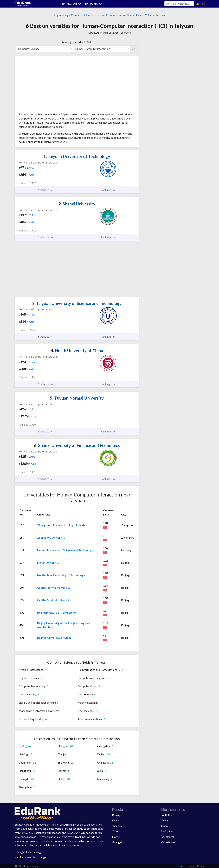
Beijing (116, 815)
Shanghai (117, 826)
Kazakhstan (168, 842)
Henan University (48, 562)
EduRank (126, 32)
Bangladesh (168, 837)
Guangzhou (119, 842)
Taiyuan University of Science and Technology (77, 303)
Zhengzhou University (51, 537)
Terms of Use (177, 866)
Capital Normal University (54, 587)
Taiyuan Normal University (77, 398)
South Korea (168, 815)
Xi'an (115, 831)
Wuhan (116, 820)
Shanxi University (77, 204)
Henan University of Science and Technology (65, 550)
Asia (138, 15)
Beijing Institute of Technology (56, 612)
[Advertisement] (44, 86)
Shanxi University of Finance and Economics (77, 445)
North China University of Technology (61, 575)
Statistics (46, 190)
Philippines (167, 831)
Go (134, 49)
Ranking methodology (31, 857)
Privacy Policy (196, 866)
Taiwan (165, 820)
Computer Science (82, 15)
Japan (164, 826)
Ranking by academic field (77, 42)
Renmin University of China (54, 637)
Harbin (116, 837)
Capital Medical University (54, 600)
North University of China (77, 351)
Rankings (108, 190)
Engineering (61, 15)
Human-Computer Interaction (114, 15)
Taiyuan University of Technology (77, 156)
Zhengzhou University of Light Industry (62, 525)
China (148, 15)
